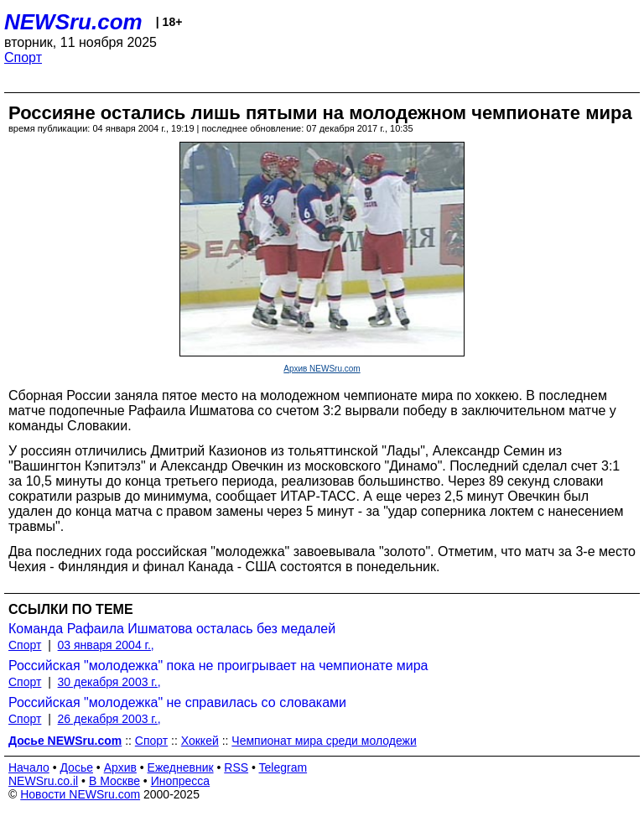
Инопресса (181, 781)
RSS (236, 767)
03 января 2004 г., (106, 645)
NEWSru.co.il (43, 781)
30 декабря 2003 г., (109, 682)
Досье (76, 767)
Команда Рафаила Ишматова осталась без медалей (172, 629)
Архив (120, 767)
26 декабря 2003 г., (109, 719)
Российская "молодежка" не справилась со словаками (177, 702)
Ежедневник (181, 767)
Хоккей (200, 741)
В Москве (114, 781)
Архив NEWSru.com (322, 369)
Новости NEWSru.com (80, 794)
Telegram (283, 767)
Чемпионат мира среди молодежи (324, 741)
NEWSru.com (73, 22)
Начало (29, 767)
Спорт (23, 57)
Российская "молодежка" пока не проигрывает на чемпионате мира (218, 666)
